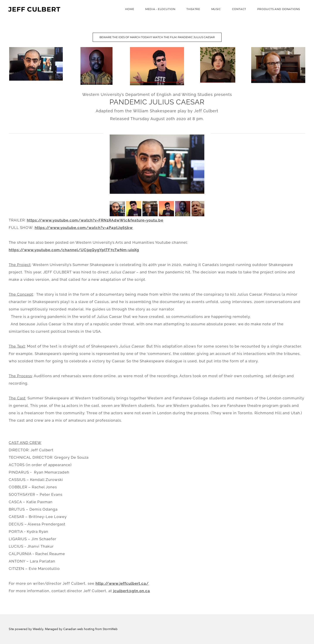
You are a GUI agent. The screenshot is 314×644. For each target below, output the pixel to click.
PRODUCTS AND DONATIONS (278, 9)
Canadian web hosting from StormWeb (90, 629)
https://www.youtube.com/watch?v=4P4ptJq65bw (84, 228)
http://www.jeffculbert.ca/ (122, 583)
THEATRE (193, 9)
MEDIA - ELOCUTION (160, 9)
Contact (239, 9)
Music (216, 9)
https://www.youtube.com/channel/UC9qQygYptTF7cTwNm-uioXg (74, 250)
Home (129, 9)
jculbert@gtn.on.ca (132, 591)
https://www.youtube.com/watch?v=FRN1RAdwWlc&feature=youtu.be (95, 220)
